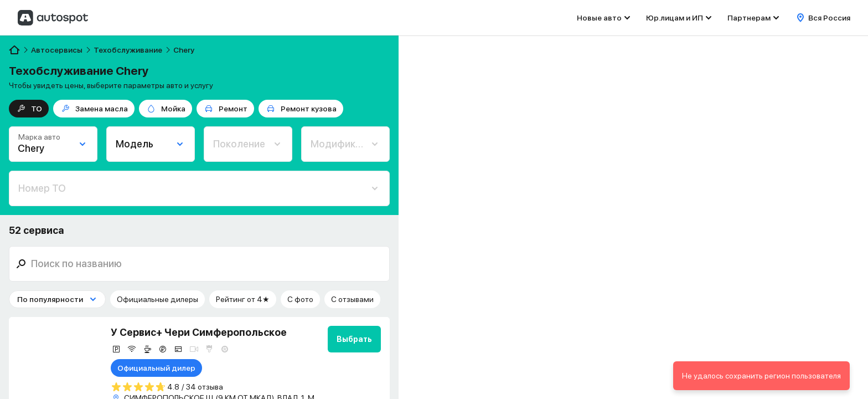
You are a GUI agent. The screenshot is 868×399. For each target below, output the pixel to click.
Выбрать (354, 339)
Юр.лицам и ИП (675, 18)
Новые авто (599, 18)
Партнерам (749, 18)
